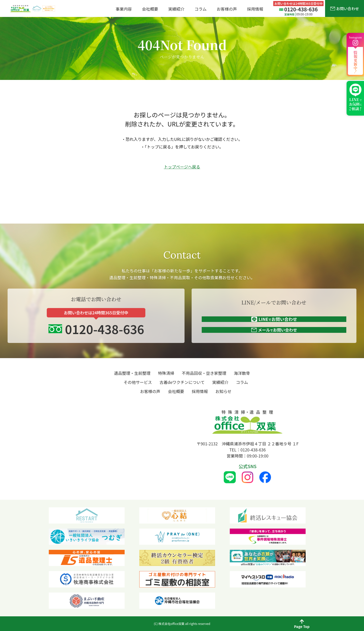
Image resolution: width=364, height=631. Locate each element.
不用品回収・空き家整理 (204, 373)
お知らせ (223, 391)
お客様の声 (227, 9)
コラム (201, 9)
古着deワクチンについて (182, 382)
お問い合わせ (345, 8)
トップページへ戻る (182, 167)
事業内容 (124, 9)
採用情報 (255, 9)
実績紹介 (176, 9)
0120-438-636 (101, 322)
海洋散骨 (242, 373)
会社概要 (150, 9)
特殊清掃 (166, 373)
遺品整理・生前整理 (132, 373)
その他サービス (138, 382)
